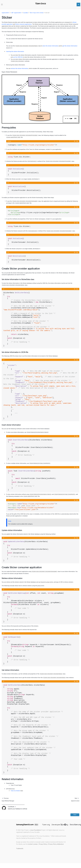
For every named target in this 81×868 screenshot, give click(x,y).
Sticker (47, 13)
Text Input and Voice (37, 13)
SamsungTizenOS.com (25, 825)
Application (5, 13)
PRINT (75, 815)
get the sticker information (70, 46)
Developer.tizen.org (60, 825)
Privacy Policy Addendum (56, 844)
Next (76, 798)
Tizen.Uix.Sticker (15, 791)
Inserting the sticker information (15, 51)
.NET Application (16, 13)
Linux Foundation (36, 830)
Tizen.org (46, 825)
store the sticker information (51, 46)
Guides (26, 13)
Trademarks (20, 849)
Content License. (33, 844)
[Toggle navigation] (2, 4)
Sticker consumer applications (23, 24)
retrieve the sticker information (19, 68)
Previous (6, 798)
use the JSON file (18, 57)
